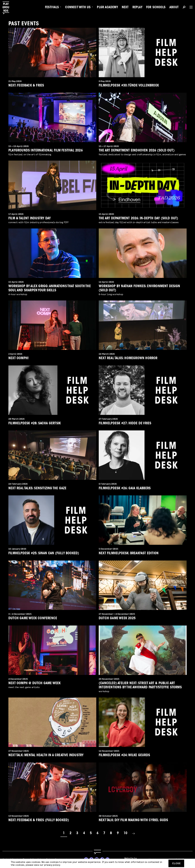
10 (125, 833)
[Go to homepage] (97, 852)
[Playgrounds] (7, 8)
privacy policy (52, 865)
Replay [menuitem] (137, 8)
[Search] (184, 8)
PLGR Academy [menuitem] (107, 8)
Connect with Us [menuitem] (78, 8)
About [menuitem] (174, 8)
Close (176, 863)
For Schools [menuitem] (156, 8)
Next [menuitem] (125, 8)
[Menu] (190, 7)
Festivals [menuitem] (52, 8)
